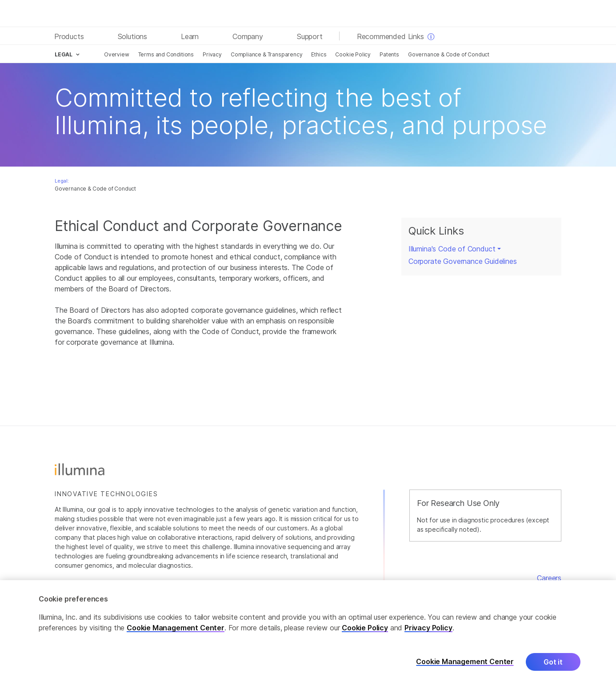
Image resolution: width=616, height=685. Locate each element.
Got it (553, 666)
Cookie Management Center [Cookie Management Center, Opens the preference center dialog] (465, 666)
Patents (389, 54)
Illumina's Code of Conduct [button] (452, 249)
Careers (549, 578)
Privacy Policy (428, 632)
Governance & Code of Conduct (449, 54)
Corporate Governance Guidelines (463, 261)
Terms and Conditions (166, 54)
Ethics (319, 54)
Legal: (62, 181)
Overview (117, 54)
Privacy (212, 54)
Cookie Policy (353, 54)
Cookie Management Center (176, 632)
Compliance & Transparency (267, 54)
